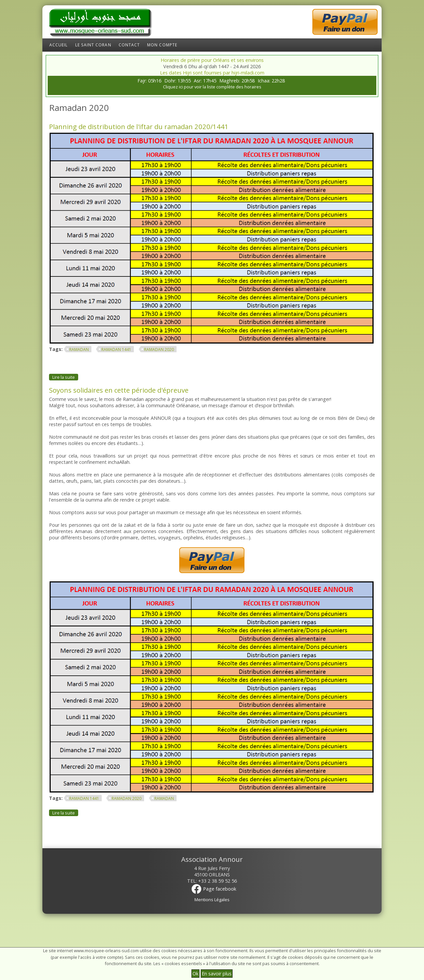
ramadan (79, 349)
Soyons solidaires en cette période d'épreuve (119, 390)
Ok (195, 974)
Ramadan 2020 (159, 349)
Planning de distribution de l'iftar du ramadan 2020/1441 (139, 126)
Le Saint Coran (93, 45)
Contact (129, 45)
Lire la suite (65, 377)
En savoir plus (217, 974)
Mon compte (162, 45)
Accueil (59, 45)
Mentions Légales (212, 900)
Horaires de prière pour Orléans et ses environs (212, 60)
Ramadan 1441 (116, 349)
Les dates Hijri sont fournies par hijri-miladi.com (212, 73)
